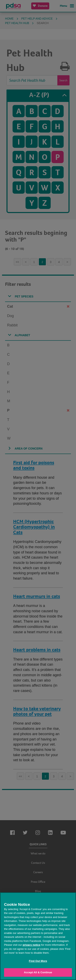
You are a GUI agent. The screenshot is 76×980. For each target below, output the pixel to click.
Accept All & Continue (38, 972)
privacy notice (32, 945)
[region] (38, 936)
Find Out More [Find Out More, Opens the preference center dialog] (38, 961)
